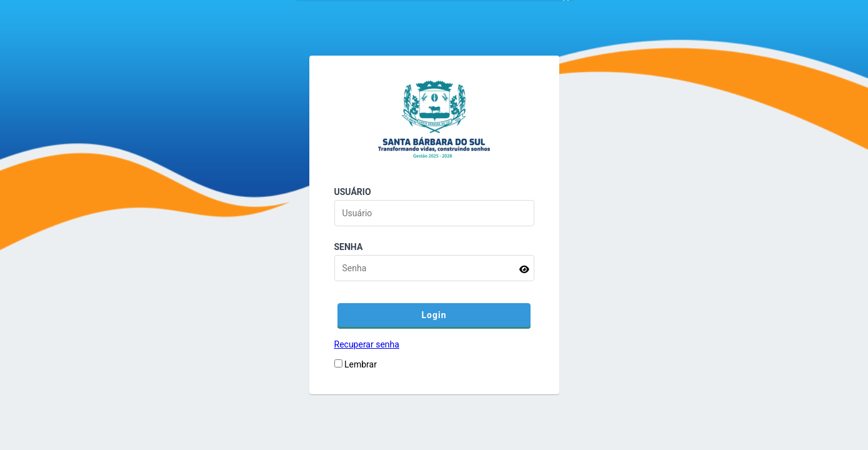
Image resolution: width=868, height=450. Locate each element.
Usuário (353, 192)
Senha (349, 247)
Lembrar (361, 364)
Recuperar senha (367, 344)
